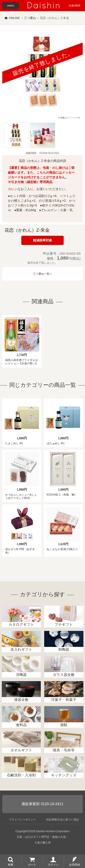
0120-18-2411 (52, 804)
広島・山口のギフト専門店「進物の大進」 (43, 837)
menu (11, 6)
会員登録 (75, 864)
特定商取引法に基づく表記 (63, 820)
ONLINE (14, 18)
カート (32, 864)
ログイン (53, 864)
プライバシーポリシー (22, 820)
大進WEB (74, 6)
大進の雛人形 (43, 843)
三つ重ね (30, 18)
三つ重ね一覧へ (43, 274)
